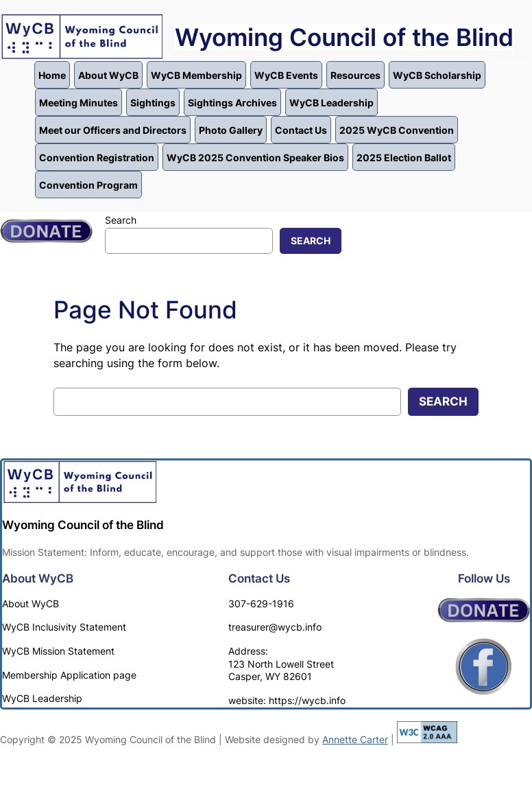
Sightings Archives (232, 103)
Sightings (153, 103)
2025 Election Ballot (404, 157)
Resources (355, 75)
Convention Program (88, 185)
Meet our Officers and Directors (113, 130)
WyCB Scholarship (437, 75)
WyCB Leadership (331, 103)
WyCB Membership (196, 75)
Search (121, 220)
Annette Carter (355, 739)
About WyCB (108, 75)
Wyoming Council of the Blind (344, 37)
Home (52, 75)
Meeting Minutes (78, 103)
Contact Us (301, 130)
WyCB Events (286, 75)
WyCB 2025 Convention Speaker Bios (255, 157)
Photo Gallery (231, 130)
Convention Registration (97, 157)
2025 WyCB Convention (397, 130)
